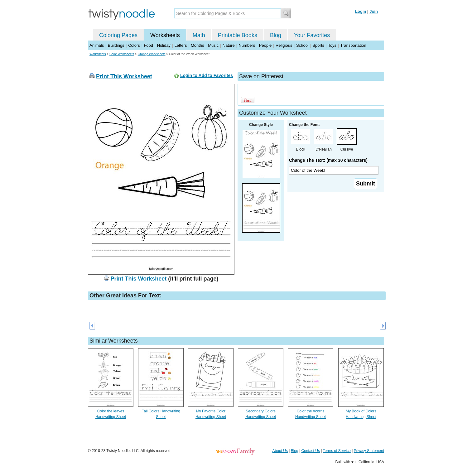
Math (199, 35)
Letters (181, 45)
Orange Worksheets (152, 54)
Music (213, 45)
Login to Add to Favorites (207, 75)
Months (197, 45)
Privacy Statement (369, 451)
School (302, 45)
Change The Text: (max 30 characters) (328, 160)
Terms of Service (337, 451)
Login (361, 11)
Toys (332, 45)
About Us (280, 451)
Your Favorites (312, 35)
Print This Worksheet (124, 76)
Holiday (164, 45)
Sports (318, 45)
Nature (229, 45)
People (265, 45)
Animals (97, 45)
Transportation (353, 45)
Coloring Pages (118, 35)
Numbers (247, 45)
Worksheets (165, 35)
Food (148, 45)
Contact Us (311, 451)
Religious (284, 45)
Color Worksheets (122, 54)
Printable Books (238, 35)
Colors (134, 45)
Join (374, 11)
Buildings (116, 45)
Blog (276, 35)
